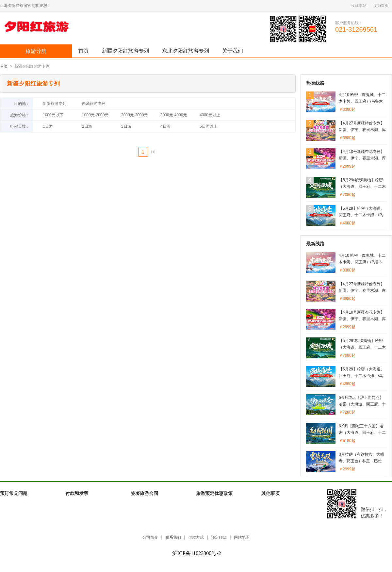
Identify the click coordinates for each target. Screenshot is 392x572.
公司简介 (150, 538)
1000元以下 (53, 115)
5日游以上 (209, 126)
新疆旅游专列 (55, 104)
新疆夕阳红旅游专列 (125, 51)
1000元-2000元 (95, 115)
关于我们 (233, 51)
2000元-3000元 (134, 115)
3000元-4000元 (174, 115)
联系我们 (173, 538)
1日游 (48, 126)
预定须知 (219, 538)
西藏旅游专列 (94, 104)
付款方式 (196, 538)
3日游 (126, 126)
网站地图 (242, 538)
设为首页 (381, 6)
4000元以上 (210, 115)
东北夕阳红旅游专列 (186, 51)
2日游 (87, 126)
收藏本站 (359, 6)
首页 (84, 51)
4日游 (165, 126)
